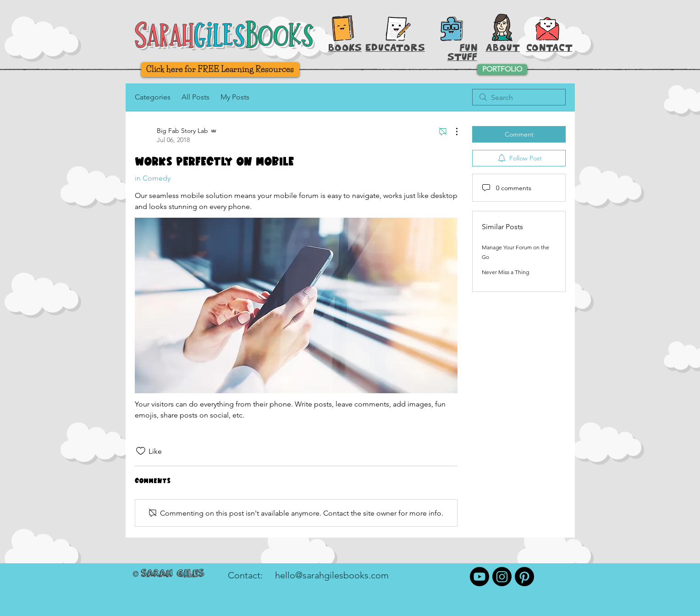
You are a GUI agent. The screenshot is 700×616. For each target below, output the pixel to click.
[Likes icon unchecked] (141, 451)
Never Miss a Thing (505, 272)
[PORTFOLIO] (502, 69)
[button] (548, 27)
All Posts (196, 97)
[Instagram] (502, 577)
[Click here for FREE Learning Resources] (220, 70)
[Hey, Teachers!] (398, 27)
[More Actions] (452, 132)
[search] (519, 97)
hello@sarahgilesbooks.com (332, 575)
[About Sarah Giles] (502, 27)
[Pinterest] (524, 577)
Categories (153, 97)
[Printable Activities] (451, 29)
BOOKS (345, 47)
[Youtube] (480, 577)
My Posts (235, 97)
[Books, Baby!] (343, 28)
